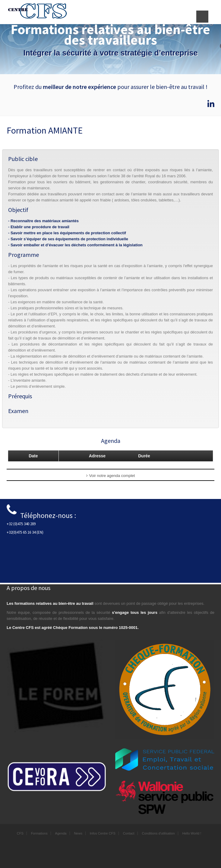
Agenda (61, 833)
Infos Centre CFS (103, 833)
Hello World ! (192, 833)
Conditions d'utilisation (158, 833)
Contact (129, 833)
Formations (39, 833)
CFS (20, 833)
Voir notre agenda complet (111, 476)
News (78, 833)
